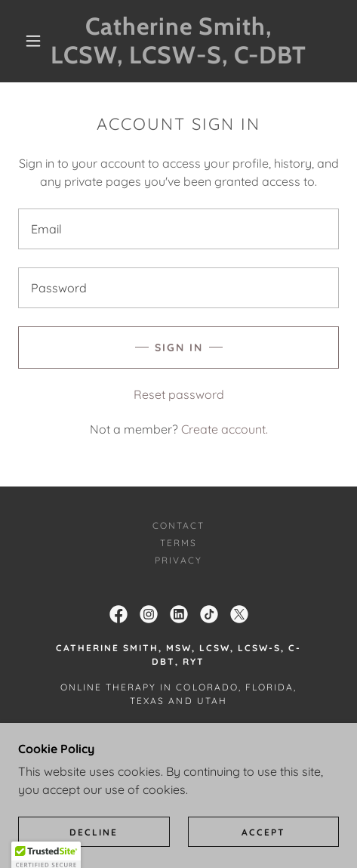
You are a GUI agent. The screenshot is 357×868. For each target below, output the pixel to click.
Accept (263, 832)
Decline (94, 832)
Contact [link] (178, 525)
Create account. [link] (225, 429)
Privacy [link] (178, 560)
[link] (179, 41)
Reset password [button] (179, 394)
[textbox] (178, 229)
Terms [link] (178, 543)
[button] (34, 41)
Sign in (179, 348)
